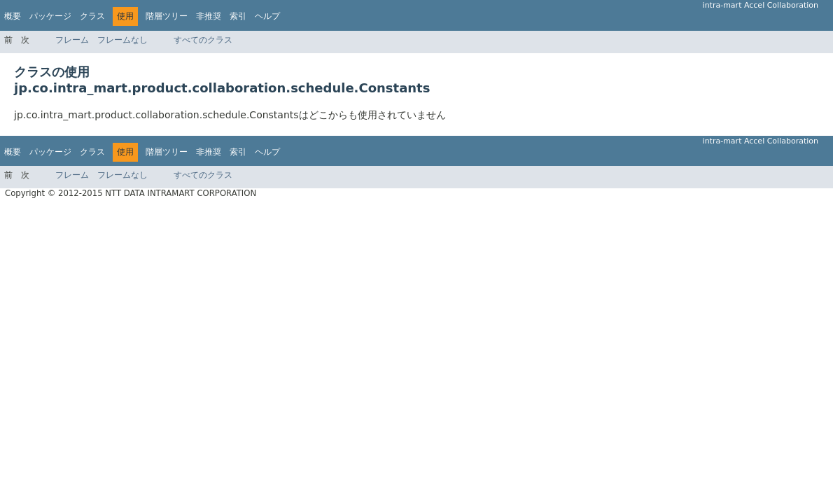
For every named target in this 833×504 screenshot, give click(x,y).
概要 (13, 16)
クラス (92, 16)
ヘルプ (267, 16)
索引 (238, 16)
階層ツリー (167, 16)
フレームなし (122, 40)
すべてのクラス (203, 40)
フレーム (72, 40)
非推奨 (209, 16)
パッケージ (50, 16)
